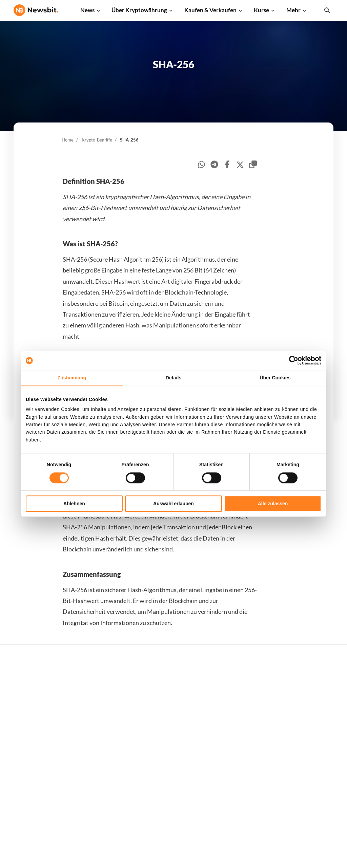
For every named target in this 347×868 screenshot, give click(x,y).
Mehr (293, 10)
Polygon (239, 775)
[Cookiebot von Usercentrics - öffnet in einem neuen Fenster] (292, 360)
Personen (168, 743)
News (87, 10)
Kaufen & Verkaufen (210, 10)
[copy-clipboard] (253, 165)
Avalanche (242, 797)
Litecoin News (101, 729)
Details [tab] (174, 378)
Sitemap (151, 857)
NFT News (97, 786)
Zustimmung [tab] (72, 378)
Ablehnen (74, 504)
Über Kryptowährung (139, 10)
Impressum (315, 822)
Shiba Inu (240, 763)
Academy (168, 765)
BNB (235, 809)
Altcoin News (100, 741)
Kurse (261, 10)
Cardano (240, 729)
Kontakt (311, 754)
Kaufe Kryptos (174, 684)
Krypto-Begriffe (97, 140)
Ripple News (100, 707)
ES (37, 761)
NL (17, 761)
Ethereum (241, 707)
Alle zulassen (273, 504)
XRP (235, 718)
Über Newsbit (318, 765)
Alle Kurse (242, 684)
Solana (238, 752)
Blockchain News (105, 752)
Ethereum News (104, 695)
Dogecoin (241, 741)
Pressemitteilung (105, 809)
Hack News (98, 797)
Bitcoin (238, 695)
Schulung (168, 777)
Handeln (167, 695)
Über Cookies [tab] (275, 378)
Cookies (311, 811)
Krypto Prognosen (178, 788)
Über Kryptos (173, 731)
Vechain (239, 786)
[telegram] (214, 165)
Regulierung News (106, 775)
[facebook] (227, 165)
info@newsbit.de (32, 702)
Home (68, 140)
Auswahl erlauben (173, 504)
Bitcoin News (100, 684)
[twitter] (240, 166)
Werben (311, 684)
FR (27, 761)
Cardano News (102, 718)
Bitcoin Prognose (177, 799)
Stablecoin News (104, 763)
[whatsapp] (201, 165)
